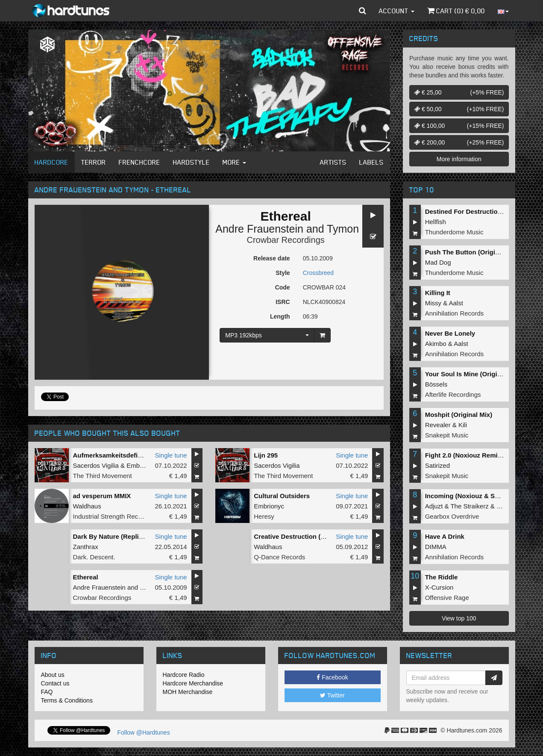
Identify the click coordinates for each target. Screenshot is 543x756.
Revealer (438, 425)
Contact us (55, 683)
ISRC (283, 302)
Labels (371, 162)
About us (53, 675)
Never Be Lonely (450, 333)
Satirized (437, 465)
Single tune (171, 455)
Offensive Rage (447, 598)
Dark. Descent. (94, 557)
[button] (362, 11)
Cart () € (456, 11)
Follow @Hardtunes (144, 732)
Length (280, 316)
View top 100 (459, 618)
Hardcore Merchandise (193, 683)
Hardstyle (191, 162)
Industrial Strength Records (112, 516)
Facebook (332, 677)
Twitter (332, 695)
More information (459, 159)
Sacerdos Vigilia (96, 465)
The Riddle (442, 577)
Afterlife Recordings (453, 394)
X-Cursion (439, 587)
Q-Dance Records (279, 557)
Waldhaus (87, 506)
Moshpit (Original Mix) (459, 415)
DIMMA (436, 547)
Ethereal (86, 577)
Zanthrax (86, 547)
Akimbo (436, 344)
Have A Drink (445, 536)
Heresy (264, 516)
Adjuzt (434, 506)
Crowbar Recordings (285, 240)
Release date (272, 258)
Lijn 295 (266, 455)
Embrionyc (142, 465)
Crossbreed (318, 273)
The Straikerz (469, 506)
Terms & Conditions (67, 700)
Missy (433, 303)
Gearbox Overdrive (452, 516)
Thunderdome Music (454, 232)
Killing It (438, 293)
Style (283, 273)
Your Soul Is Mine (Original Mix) (473, 374)
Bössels (436, 384)
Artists (333, 162)
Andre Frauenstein (259, 229)
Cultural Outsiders (282, 496)
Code (283, 287)
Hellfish (436, 222)
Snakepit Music (447, 435)
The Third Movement (103, 476)
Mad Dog (438, 262)
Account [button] (397, 11)
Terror (94, 162)
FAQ (47, 692)
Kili (463, 425)
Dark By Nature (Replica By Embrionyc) (133, 536)
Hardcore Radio (184, 675)
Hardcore (51, 162)
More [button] (234, 162)
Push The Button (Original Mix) (472, 252)
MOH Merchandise (188, 692)
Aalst (456, 303)
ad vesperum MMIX (102, 496)
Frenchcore (139, 162)
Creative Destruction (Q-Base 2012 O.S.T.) (317, 536)
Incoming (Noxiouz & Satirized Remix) (483, 496)
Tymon (343, 229)
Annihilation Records (455, 313)
